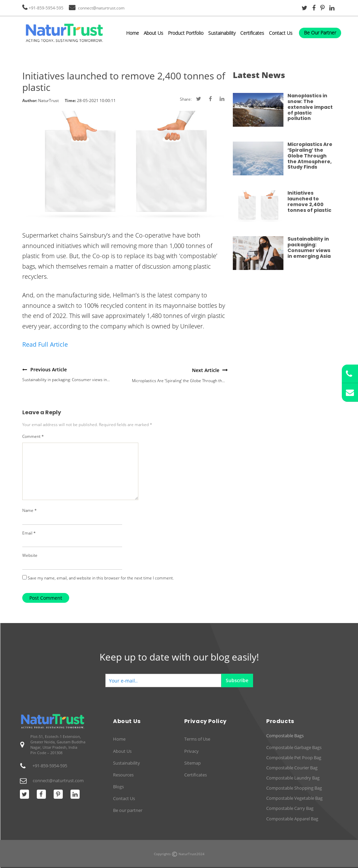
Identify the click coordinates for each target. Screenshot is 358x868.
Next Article (206, 370)
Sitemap (192, 763)
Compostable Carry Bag (290, 808)
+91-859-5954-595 (46, 8)
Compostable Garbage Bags (294, 747)
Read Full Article (45, 344)
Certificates (252, 33)
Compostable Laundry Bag (293, 778)
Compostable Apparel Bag (292, 819)
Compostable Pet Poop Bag (294, 758)
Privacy (191, 751)
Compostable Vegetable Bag (294, 798)
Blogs (118, 787)
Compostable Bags (285, 736)
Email (29, 533)
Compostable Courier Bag (292, 768)
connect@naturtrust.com (101, 8)
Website (30, 555)
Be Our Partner (320, 33)
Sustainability (222, 33)
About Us (154, 33)
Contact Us (281, 33)
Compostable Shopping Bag (294, 788)
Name (30, 510)
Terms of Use (197, 739)
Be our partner (128, 810)
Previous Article (49, 369)
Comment (33, 436)
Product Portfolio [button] (186, 33)
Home (133, 33)
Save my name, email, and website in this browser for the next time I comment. (101, 578)
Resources (123, 775)
